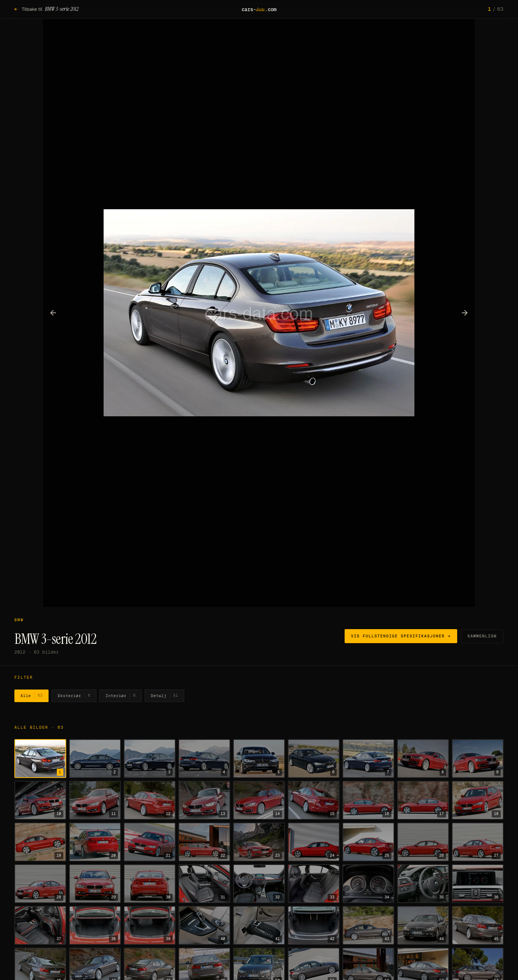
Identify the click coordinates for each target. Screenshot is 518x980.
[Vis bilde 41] (259, 925)
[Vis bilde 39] (150, 925)
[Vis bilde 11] (95, 800)
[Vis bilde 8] (423, 759)
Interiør (121, 696)
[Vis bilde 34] (368, 884)
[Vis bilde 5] (259, 759)
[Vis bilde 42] (314, 925)
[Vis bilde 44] (423, 925)
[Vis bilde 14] (259, 800)
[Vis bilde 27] (478, 842)
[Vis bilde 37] (40, 925)
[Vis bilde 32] (259, 884)
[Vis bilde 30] (150, 884)
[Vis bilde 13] (204, 800)
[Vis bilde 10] (40, 800)
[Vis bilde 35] (423, 884)
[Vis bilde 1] (40, 759)
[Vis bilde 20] (95, 842)
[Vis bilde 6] (314, 759)
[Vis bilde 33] (314, 884)
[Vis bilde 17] (423, 800)
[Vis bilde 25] (368, 842)
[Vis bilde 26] (423, 842)
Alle (31, 696)
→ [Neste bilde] (465, 312)
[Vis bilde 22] (204, 842)
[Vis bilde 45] (478, 925)
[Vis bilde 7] (368, 759)
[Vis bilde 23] (259, 842)
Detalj (164, 696)
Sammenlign (482, 636)
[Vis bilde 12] (150, 800)
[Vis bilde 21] (150, 842)
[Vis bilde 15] (314, 800)
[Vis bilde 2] (95, 759)
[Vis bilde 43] (368, 925)
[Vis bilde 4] (204, 759)
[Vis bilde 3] (150, 759)
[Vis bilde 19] (40, 842)
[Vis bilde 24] (314, 842)
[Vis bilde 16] (368, 800)
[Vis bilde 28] (40, 884)
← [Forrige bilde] (53, 312)
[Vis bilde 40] (204, 925)
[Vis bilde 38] (95, 925)
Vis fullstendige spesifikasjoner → (401, 636)
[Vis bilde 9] (478, 759)
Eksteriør (74, 696)
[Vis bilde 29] (95, 884)
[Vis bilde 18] (478, 800)
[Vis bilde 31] (204, 884)
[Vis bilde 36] (478, 884)
